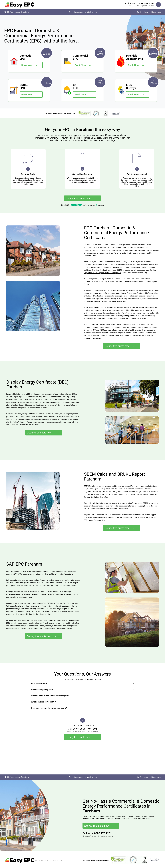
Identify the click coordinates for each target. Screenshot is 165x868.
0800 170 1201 (146, 4)
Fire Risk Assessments (116, 282)
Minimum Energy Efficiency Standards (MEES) (104, 290)
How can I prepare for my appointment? (49, 708)
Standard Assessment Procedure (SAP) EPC (132, 265)
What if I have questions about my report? (50, 696)
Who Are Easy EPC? (40, 684)
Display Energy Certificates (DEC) (136, 267)
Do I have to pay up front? (43, 690)
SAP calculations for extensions (18, 580)
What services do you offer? (44, 702)
